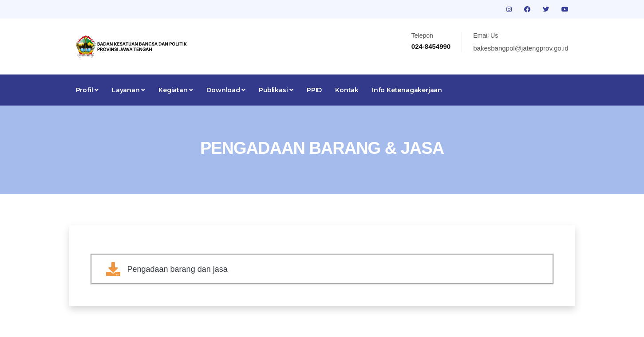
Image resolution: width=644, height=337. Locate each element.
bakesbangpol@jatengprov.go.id (521, 48)
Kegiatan (176, 90)
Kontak (347, 90)
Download (226, 90)
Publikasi (276, 90)
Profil (87, 90)
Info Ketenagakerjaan (407, 90)
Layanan (128, 90)
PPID (314, 90)
